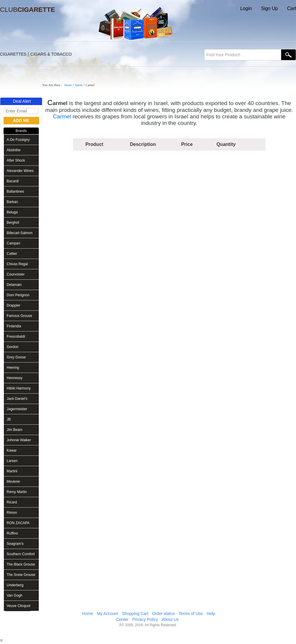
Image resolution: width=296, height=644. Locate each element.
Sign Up (270, 8)
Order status (164, 614)
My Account (107, 614)
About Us (170, 619)
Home (68, 85)
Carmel (62, 116)
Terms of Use (191, 614)
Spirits (79, 85)
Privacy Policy (145, 619)
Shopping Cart (135, 614)
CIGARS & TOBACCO (51, 54)
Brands (21, 131)
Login (246, 8)
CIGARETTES (13, 54)
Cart (292, 8)
